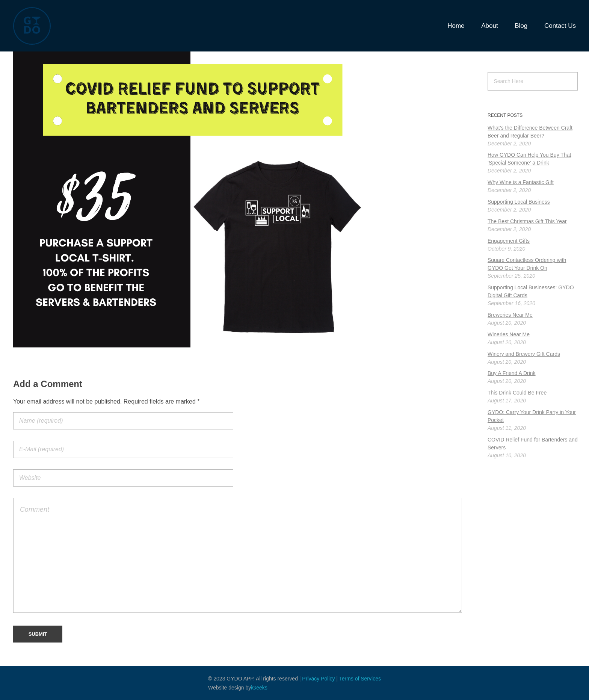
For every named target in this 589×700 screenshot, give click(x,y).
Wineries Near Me (509, 334)
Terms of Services (360, 679)
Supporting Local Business (519, 202)
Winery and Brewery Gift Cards (524, 354)
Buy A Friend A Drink (512, 373)
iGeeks (259, 688)
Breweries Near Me (510, 315)
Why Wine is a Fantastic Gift (521, 182)
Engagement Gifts (509, 241)
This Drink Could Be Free (517, 393)
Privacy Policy (318, 679)
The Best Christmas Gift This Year (527, 221)
